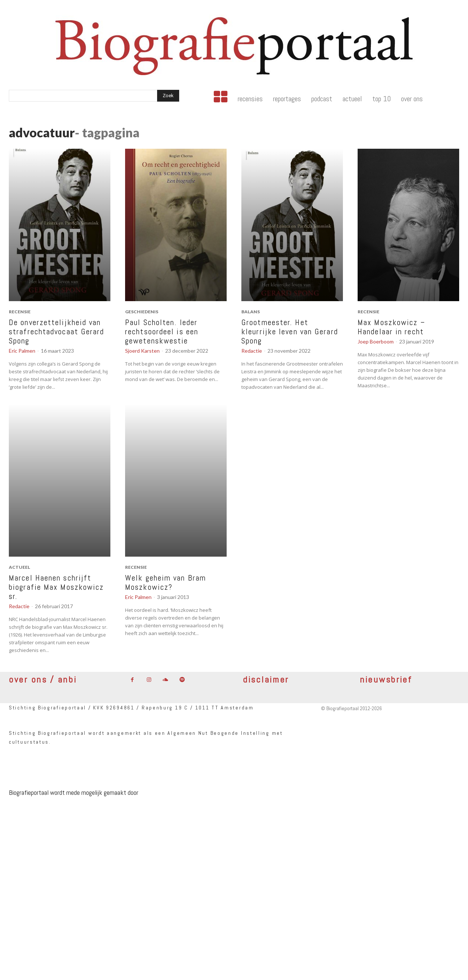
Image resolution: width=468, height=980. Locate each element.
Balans (251, 312)
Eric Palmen (22, 351)
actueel (19, 567)
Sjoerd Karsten (142, 351)
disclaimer (266, 679)
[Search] (168, 96)
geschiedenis (142, 312)
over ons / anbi (43, 679)
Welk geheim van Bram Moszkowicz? (166, 582)
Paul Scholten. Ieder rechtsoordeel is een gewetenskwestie (162, 332)
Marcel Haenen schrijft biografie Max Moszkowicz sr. (56, 587)
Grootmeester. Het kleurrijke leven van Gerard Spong (290, 332)
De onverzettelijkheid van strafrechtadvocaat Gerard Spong (57, 332)
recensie (20, 312)
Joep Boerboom (376, 341)
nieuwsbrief (386, 679)
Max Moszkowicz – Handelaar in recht (391, 327)
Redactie (252, 351)
